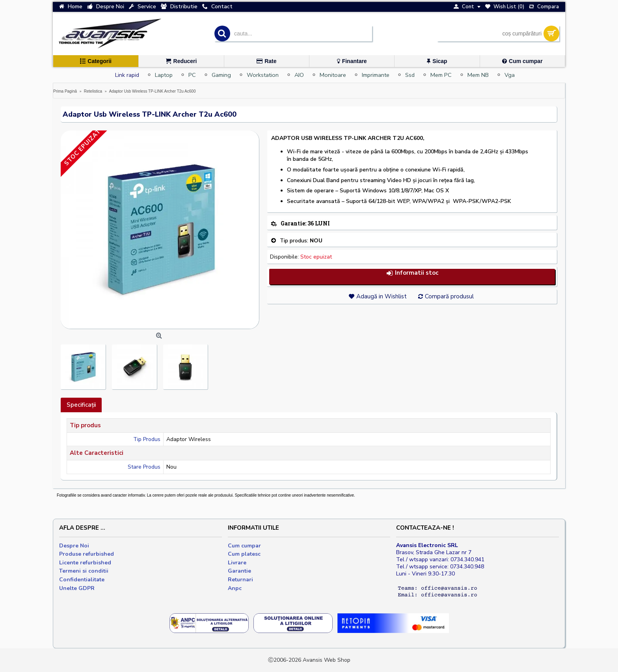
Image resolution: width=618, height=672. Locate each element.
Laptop (164, 75)
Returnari (240, 580)
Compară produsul (449, 296)
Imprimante (376, 75)
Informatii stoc (412, 273)
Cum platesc (244, 554)
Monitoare (333, 75)
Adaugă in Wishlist (382, 296)
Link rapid (127, 75)
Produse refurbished (87, 554)
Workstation (263, 75)
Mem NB (478, 75)
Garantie (239, 571)
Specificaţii (81, 405)
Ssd (410, 75)
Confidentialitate (82, 580)
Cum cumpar (244, 546)
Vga (510, 75)
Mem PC (441, 75)
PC (192, 75)
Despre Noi (74, 546)
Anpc (235, 588)
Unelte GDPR (77, 588)
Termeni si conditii (84, 571)
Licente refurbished (85, 563)
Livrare (237, 563)
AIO (299, 75)
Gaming (221, 75)
